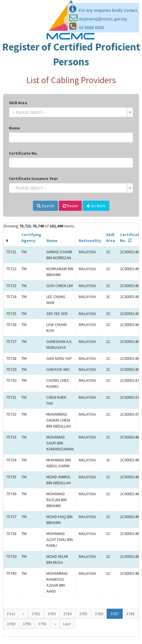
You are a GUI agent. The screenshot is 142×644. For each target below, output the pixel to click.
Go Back (96, 206)
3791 (42, 624)
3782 (36, 614)
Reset (70, 206)
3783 (52, 614)
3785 (83, 614)
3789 (11, 624)
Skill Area (18, 103)
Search (45, 206)
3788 (130, 614)
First (11, 614)
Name (14, 128)
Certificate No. (23, 153)
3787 (115, 614)
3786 (99, 614)
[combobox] (71, 112)
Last (67, 624)
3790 (27, 624)
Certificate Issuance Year (33, 178)
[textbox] (69, 112)
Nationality (90, 240)
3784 (67, 614)
